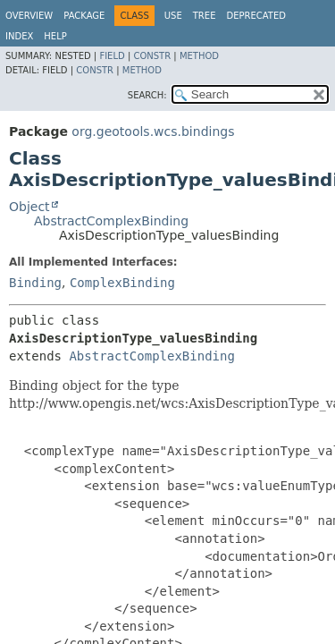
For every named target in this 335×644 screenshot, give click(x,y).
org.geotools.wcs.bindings (153, 131)
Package (84, 16)
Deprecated (256, 16)
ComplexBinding (122, 283)
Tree (205, 16)
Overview (29, 16)
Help (55, 36)
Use (173, 16)
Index (19, 36)
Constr (152, 56)
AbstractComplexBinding (111, 221)
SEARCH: (147, 95)
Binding (35, 283)
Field (112, 56)
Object (29, 207)
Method (199, 56)
